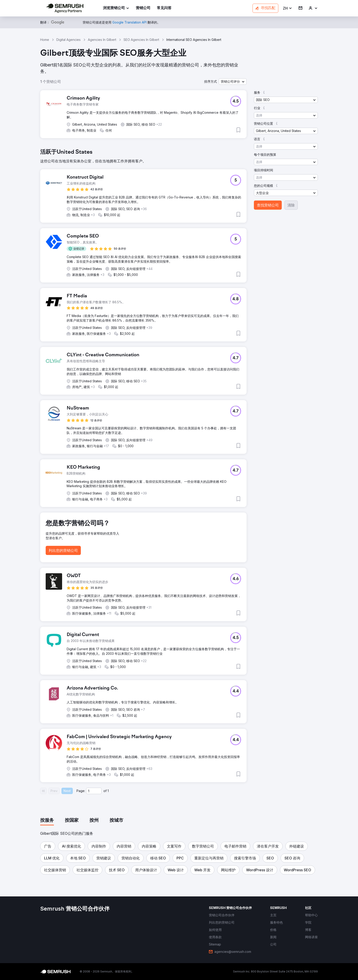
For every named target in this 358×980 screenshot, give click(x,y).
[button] (288, 8)
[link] (143, 8)
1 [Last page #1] (108, 791)
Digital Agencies (68, 40)
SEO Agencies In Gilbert (141, 40)
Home (45, 40)
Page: (81, 791)
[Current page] (94, 791)
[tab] (47, 821)
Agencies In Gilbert (102, 40)
